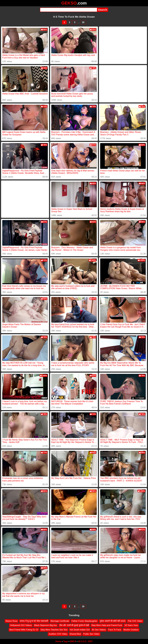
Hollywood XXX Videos (21, 625)
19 (83, 22)
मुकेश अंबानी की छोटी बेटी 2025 (113, 621)
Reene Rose (12, 621)
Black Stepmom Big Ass (46, 625)
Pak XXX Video (135, 621)
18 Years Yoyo (131, 625)
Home (58, 641)
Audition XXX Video (58, 634)
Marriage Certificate (60, 621)
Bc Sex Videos (99, 630)
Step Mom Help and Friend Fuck (107, 625)
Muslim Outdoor (131, 630)
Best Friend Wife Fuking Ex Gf (24, 630)
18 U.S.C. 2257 (85, 641)
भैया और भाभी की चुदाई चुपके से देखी (74, 625)
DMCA (73, 641)
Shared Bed (75, 634)
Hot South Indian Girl (80, 630)
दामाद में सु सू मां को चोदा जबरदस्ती (34, 621)
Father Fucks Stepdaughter (84, 621)
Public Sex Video (91, 634)
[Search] (69, 10)
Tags (66, 641)
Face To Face (115, 630)
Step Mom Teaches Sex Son (54, 630)
